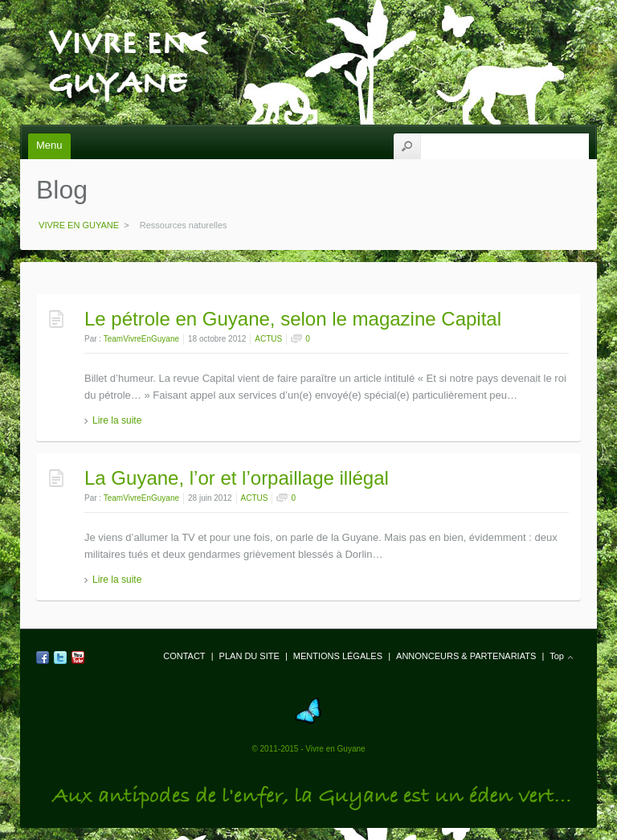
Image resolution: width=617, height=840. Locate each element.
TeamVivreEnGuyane (141, 339)
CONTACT (184, 656)
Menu (49, 145)
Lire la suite (117, 420)
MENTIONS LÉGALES (338, 656)
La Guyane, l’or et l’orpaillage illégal (237, 478)
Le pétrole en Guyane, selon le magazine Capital (293, 319)
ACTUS (268, 339)
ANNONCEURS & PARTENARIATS (466, 656)
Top (557, 656)
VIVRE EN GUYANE (118, 33)
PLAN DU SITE (249, 656)
